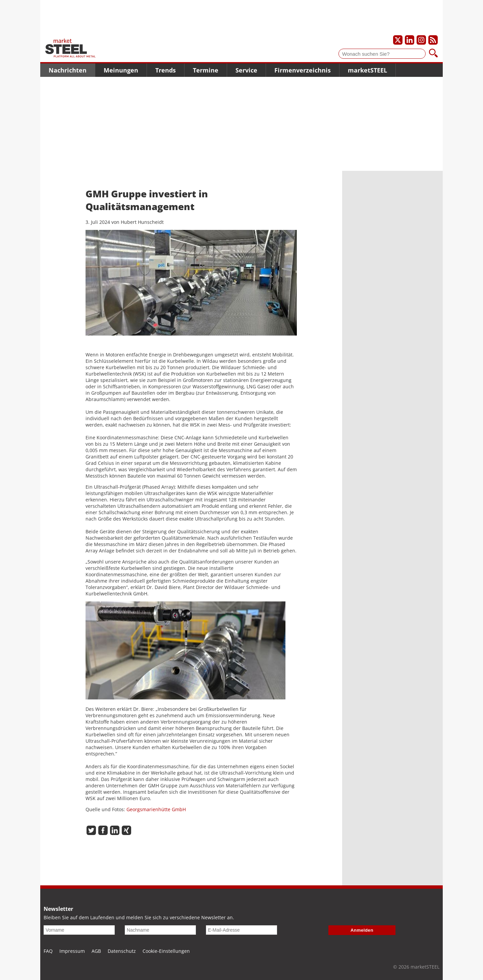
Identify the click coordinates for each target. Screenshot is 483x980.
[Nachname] (160, 930)
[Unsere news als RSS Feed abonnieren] (433, 40)
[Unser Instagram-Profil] (421, 40)
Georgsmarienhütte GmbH (156, 809)
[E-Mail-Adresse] (241, 930)
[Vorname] (79, 930)
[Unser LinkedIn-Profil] (410, 40)
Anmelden (362, 930)
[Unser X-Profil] (398, 40)
